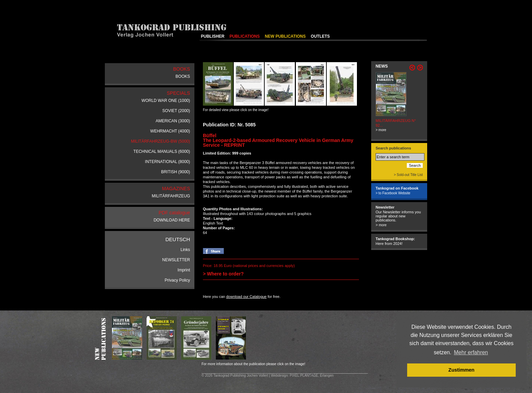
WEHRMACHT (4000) (170, 131)
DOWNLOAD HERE (172, 220)
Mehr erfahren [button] (471, 352)
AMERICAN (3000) (173, 121)
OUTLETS (320, 36)
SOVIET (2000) (176, 111)
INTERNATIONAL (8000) (167, 162)
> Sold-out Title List (408, 175)
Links (185, 250)
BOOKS (183, 76)
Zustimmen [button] (462, 370)
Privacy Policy (177, 280)
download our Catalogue (246, 297)
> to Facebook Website (393, 193)
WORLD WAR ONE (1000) (166, 101)
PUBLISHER (213, 36)
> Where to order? (223, 274)
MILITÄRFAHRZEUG (171, 196)
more (383, 225)
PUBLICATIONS (244, 36)
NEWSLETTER (176, 260)
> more (381, 130)
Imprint (184, 270)
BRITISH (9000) (176, 172)
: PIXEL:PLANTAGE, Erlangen (311, 376)
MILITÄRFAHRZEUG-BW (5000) (160, 141)
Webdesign (279, 376)
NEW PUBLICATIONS (285, 36)
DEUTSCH (178, 239)
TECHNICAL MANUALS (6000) (162, 151)
